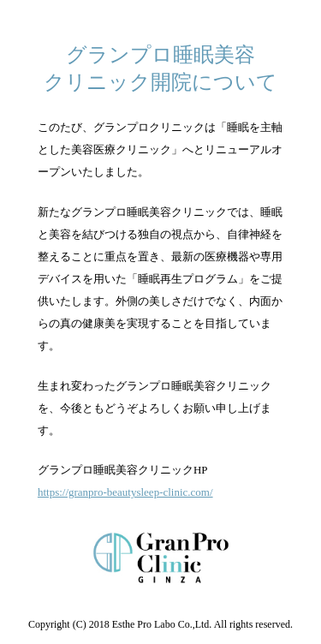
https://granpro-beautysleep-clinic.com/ (125, 492)
